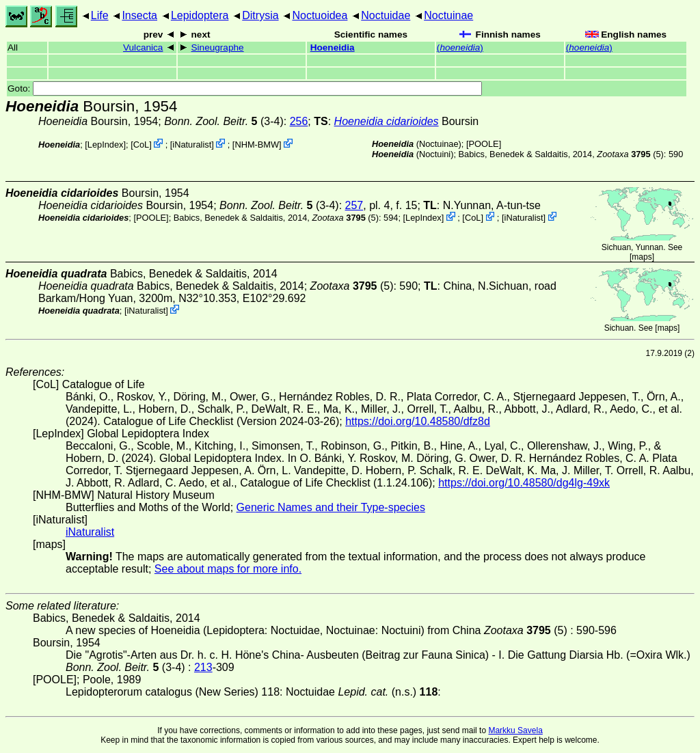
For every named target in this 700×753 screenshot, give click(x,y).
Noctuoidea (320, 15)
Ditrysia (260, 15)
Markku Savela (515, 730)
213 (203, 667)
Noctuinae (448, 15)
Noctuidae (386, 15)
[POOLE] (484, 144)
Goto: (245, 88)
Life (100, 15)
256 (299, 121)
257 (354, 205)
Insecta (139, 15)
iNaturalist (192, 145)
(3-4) (224, 121)
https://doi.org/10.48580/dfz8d (418, 421)
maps (642, 257)
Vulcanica (143, 47)
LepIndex (106, 145)
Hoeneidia (333, 47)
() (460, 47)
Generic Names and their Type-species (331, 507)
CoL (141, 145)
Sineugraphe (218, 47)
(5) (630, 154)
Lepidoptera (200, 15)
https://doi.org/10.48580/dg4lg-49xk (524, 483)
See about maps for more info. (228, 569)
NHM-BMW (257, 145)
